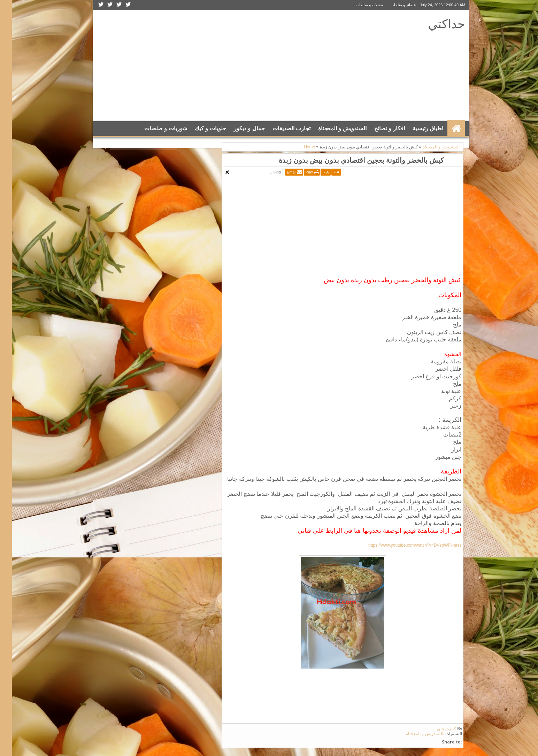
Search (92, 146)
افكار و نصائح (378, 128)
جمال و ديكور (237, 128)
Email (280, 172)
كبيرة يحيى (435, 729)
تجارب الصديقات (280, 128)
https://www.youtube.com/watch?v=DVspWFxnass (403, 545)
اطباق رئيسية (416, 128)
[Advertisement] (214, 66)
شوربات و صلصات (154, 128)
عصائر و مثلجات (391, 5)
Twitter (116, 5)
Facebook (107, 5)
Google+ (98, 5)
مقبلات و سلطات (358, 5)
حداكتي (435, 24)
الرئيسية (444, 129)
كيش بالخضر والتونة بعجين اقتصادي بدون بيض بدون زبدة (349, 160)
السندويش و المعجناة (331, 128)
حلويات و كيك (199, 128)
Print (298, 172)
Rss (89, 5)
